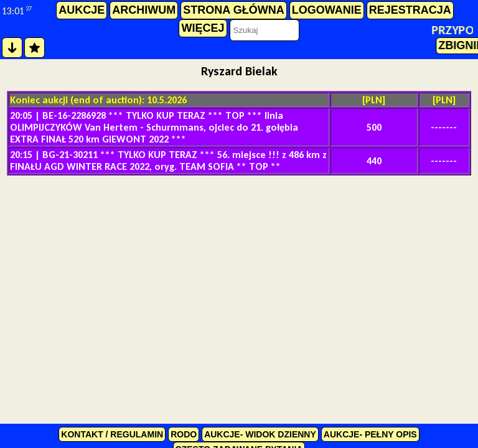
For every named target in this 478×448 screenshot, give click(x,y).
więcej (203, 28)
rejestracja (410, 10)
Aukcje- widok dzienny (260, 434)
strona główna (233, 10)
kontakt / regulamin (112, 434)
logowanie (327, 10)
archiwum (144, 10)
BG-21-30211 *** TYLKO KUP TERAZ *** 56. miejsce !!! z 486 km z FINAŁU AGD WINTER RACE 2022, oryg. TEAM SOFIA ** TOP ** (168, 161)
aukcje (82, 10)
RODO (184, 434)
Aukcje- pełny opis (370, 434)
